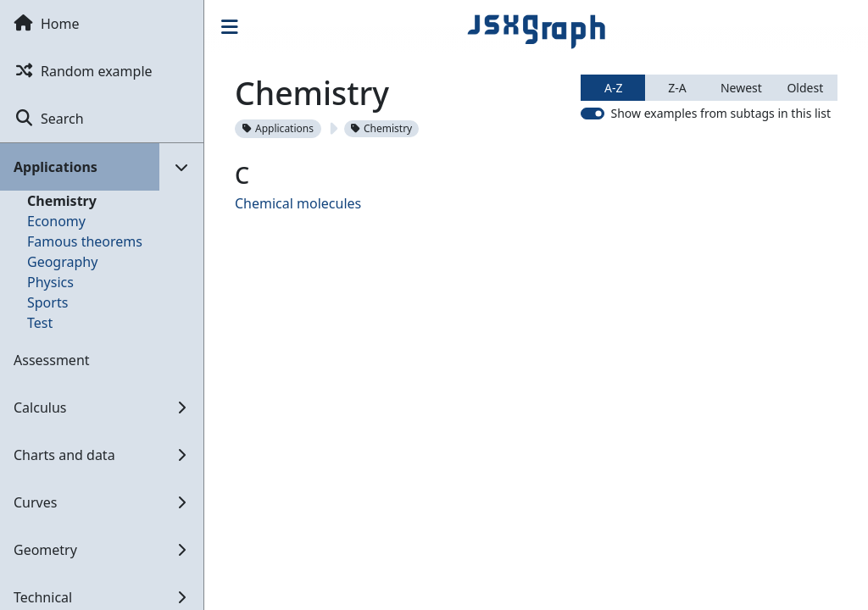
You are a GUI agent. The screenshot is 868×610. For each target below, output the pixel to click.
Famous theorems (85, 241)
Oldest (805, 88)
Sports (47, 302)
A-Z (613, 88)
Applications (278, 128)
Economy (56, 221)
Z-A (677, 88)
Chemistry (62, 201)
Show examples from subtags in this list (721, 113)
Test (40, 323)
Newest (741, 88)
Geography (62, 262)
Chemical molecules (298, 203)
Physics (50, 282)
